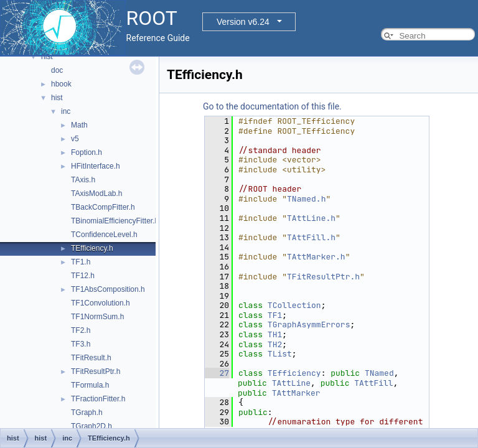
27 (217, 373)
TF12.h (83, 276)
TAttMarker (296, 393)
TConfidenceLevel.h (104, 235)
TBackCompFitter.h (103, 207)
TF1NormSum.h (97, 317)
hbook (61, 84)
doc (57, 70)
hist (47, 57)
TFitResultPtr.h (96, 371)
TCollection (294, 305)
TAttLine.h (311, 218)
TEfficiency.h (92, 248)
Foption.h (87, 152)
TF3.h (81, 344)
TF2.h (81, 330)
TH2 (275, 344)
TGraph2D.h (91, 426)
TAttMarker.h (316, 257)
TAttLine (291, 383)
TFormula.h (90, 385)
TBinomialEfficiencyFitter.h (115, 221)
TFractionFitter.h (98, 399)
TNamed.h (306, 199)
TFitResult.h (91, 358)
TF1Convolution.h (101, 303)
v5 (75, 139)
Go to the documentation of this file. (272, 106)
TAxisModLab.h (96, 194)
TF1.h (81, 262)
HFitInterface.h (96, 166)
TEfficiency (294, 373)
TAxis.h (83, 180)
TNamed (379, 373)
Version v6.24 (243, 22)
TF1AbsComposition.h (108, 289)
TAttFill (373, 383)
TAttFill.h (311, 237)
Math (79, 125)
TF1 (275, 315)
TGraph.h (87, 413)
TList (280, 354)
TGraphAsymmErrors (309, 324)
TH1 (275, 334)
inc (66, 111)
